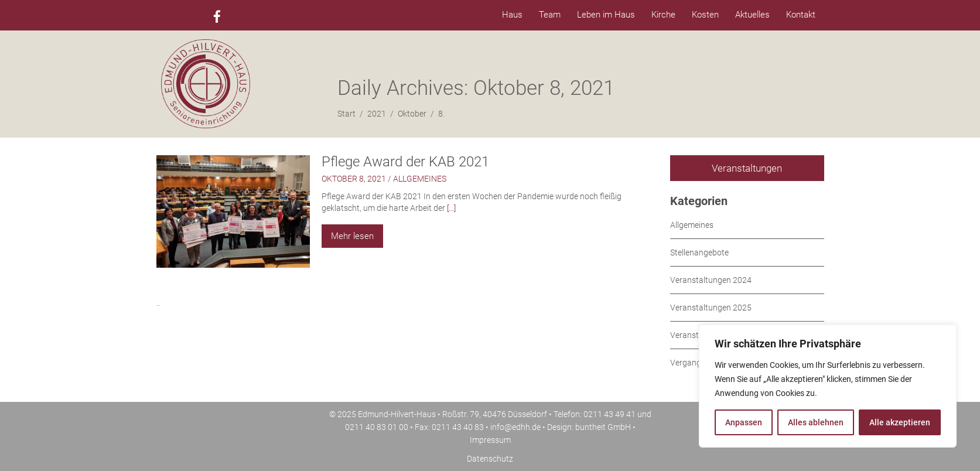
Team (550, 15)
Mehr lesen (352, 236)
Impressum (490, 440)
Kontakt (801, 15)
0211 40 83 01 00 (377, 427)
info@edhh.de (515, 427)
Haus (512, 15)
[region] (828, 386)
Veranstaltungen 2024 (711, 280)
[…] (451, 208)
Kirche (663, 15)
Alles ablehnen (816, 422)
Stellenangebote (699, 252)
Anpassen (744, 422)
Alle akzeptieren (900, 422)
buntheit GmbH (603, 427)
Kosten (705, 15)
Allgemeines (420, 179)
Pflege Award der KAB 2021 (405, 162)
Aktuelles (752, 15)
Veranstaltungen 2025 (711, 308)
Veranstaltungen (747, 168)
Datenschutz (490, 459)
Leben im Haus (606, 15)
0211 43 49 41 (609, 414)
